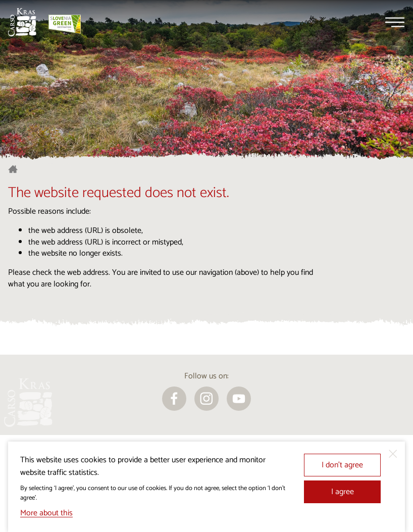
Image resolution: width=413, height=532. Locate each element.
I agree (343, 492)
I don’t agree (342, 465)
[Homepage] (22, 22)
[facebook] (174, 399)
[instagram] (206, 399)
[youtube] (239, 399)
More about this (46, 513)
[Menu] (395, 22)
